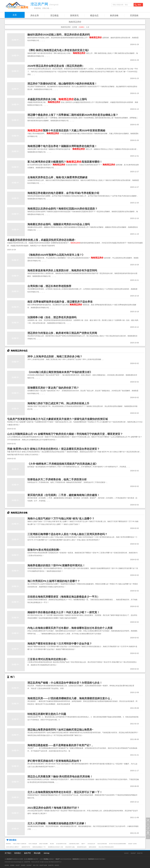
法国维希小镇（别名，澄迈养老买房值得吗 (52, 317)
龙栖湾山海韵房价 (92, 847)
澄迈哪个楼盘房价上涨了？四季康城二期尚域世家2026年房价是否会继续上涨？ (73, 115)
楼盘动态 (94, 16)
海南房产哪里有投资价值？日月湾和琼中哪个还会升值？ (60, 644)
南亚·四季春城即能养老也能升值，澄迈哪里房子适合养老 (60, 302)
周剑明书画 (8, 844)
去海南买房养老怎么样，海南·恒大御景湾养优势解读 (57, 177)
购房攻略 (114, 16)
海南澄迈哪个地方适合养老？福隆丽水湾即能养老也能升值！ (62, 146)
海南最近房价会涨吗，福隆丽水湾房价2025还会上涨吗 (59, 224)
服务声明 (27, 853)
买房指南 (134, 16)
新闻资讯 (74, 16)
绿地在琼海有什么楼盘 (70, 847)
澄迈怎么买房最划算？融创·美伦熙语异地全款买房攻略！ (60, 777)
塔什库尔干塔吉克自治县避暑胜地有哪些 (118, 844)
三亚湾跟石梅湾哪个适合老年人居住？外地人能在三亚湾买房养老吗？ (67, 534)
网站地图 (37, 853)
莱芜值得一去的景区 (133, 844)
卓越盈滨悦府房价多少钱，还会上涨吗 (57, 99)
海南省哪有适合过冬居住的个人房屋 (55, 847)
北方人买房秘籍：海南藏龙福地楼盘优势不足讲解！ (57, 823)
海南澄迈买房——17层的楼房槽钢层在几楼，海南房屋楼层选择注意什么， (70, 698)
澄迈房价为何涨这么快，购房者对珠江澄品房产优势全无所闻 (62, 333)
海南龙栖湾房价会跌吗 (82, 847)
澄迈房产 (18, 865)
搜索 (138, 5)
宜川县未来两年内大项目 (61, 844)
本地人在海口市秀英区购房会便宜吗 (106, 847)
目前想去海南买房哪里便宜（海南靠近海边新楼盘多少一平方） (64, 597)
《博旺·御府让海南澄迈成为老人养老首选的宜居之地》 (59, 50)
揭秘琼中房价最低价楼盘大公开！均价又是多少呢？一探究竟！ (64, 612)
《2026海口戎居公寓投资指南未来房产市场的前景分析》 (60, 372)
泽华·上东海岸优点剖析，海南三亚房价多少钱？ (55, 356)
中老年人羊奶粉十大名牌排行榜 (20, 844)
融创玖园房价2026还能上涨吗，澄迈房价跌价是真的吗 (59, 35)
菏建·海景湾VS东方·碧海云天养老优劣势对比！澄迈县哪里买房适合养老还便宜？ (53, 449)
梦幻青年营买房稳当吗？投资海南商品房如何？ (54, 761)
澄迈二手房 (36, 865)
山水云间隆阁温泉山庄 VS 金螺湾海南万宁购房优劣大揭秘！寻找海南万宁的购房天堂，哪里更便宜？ (65, 434)
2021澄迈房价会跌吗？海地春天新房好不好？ (53, 808)
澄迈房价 (7, 865)
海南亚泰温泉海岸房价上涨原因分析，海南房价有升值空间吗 (62, 270)
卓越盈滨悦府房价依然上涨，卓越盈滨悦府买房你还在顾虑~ (41, 240)
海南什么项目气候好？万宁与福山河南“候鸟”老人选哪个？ (61, 519)
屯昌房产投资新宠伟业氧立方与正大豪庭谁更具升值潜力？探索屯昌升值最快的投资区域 (57, 419)
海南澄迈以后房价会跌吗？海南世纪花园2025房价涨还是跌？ (62, 209)
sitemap (46, 853)
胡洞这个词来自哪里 (43, 844)
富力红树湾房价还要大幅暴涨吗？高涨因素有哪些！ (65, 162)
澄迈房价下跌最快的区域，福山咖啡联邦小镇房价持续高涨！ (62, 84)
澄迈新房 (23, 865)
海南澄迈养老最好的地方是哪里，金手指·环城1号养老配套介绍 (63, 193)
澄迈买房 (57, 865)
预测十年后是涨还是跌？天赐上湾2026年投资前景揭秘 (66, 131)
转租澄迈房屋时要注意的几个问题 (47, 714)
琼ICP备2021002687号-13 (55, 862)
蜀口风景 (52, 844)
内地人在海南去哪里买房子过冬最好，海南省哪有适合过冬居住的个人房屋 (70, 628)
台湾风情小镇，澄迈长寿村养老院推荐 (49, 286)
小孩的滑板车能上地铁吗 (74, 844)
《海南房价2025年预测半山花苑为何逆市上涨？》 (56, 255)
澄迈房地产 (133, 853)
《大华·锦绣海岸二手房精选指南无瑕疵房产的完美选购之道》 (63, 464)
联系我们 (18, 853)
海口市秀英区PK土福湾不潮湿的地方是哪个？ (54, 581)
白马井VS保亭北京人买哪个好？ (13, 847)
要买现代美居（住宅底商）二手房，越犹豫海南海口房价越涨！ (64, 495)
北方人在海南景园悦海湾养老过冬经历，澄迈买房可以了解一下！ (65, 792)
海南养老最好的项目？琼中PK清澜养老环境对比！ (56, 565)
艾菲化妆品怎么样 (91, 844)
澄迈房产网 (140, 853)
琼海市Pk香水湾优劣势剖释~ (44, 550)
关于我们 (8, 853)
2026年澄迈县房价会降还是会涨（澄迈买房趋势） (56, 66)
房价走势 (35, 16)
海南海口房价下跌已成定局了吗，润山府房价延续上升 (58, 403)
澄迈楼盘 (54, 16)
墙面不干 (83, 844)
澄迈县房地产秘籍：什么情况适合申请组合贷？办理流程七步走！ (65, 683)
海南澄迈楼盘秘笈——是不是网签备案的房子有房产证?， (60, 745)
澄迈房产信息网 (43, 865)
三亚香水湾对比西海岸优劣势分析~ (48, 659)
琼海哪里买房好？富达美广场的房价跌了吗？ (53, 388)
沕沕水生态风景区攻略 (102, 844)
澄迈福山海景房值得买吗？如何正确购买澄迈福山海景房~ (60, 730)
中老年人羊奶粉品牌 (33, 844)
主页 (15, 15)
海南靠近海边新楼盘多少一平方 (39, 847)
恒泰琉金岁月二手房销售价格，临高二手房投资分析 (57, 479)
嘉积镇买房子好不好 (26, 847)
